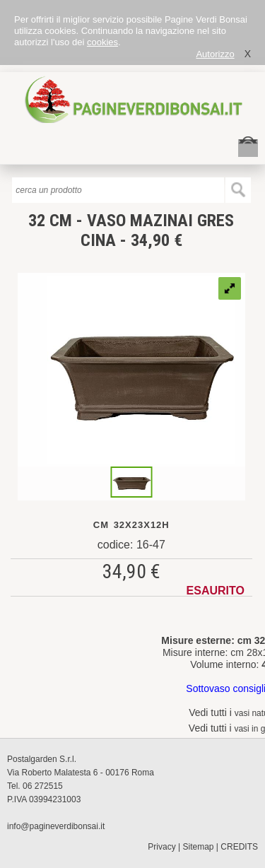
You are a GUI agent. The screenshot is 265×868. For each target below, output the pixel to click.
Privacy (161, 847)
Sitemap (199, 847)
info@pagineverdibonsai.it (56, 826)
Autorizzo (215, 54)
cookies (102, 42)
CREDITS (239, 847)
